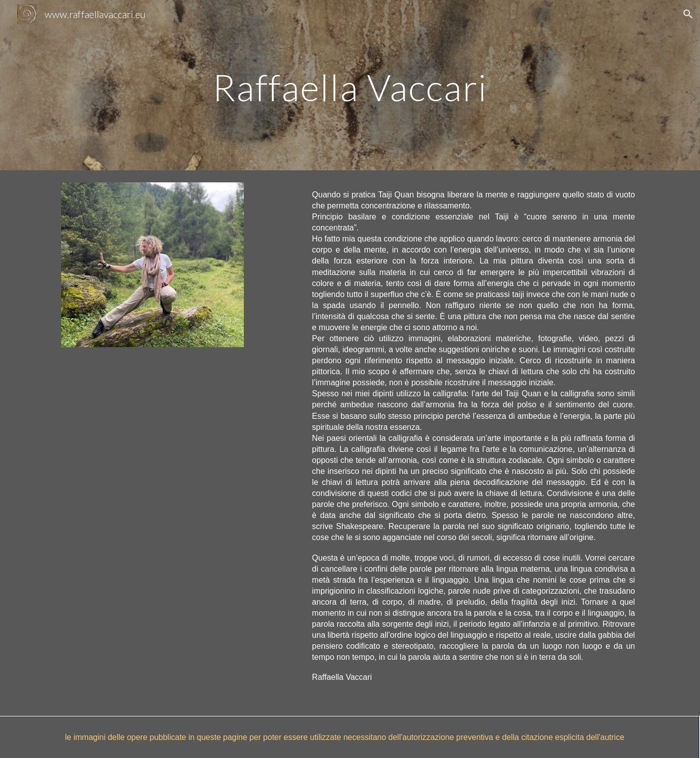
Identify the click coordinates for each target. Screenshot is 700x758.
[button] (688, 14)
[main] (350, 85)
